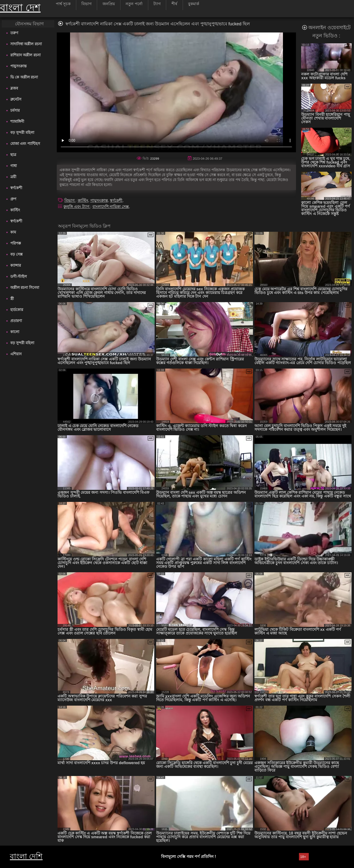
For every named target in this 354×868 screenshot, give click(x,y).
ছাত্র (13, 155)
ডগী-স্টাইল (19, 276)
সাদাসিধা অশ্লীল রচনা (26, 44)
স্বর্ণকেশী (16, 188)
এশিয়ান (16, 354)
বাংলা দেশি (26, 856)
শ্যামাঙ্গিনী (17, 121)
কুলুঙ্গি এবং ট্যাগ (77, 207)
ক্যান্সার (16, 265)
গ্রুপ (13, 199)
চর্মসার (15, 110)
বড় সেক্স (16, 254)
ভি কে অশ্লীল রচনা (24, 77)
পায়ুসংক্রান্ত (18, 66)
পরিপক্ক (16, 243)
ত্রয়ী (13, 177)
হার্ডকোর (17, 310)
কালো (15, 332)
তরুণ (14, 33)
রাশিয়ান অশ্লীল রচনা (25, 55)
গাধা (14, 166)
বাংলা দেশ (20, 8)
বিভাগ (70, 200)
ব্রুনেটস (16, 99)
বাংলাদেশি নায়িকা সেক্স (111, 207)
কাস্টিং (15, 210)
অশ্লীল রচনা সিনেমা (25, 287)
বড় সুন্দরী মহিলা (22, 132)
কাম (13, 232)
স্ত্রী (12, 299)
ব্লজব (14, 88)
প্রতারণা (16, 321)
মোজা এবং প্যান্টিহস (25, 144)
